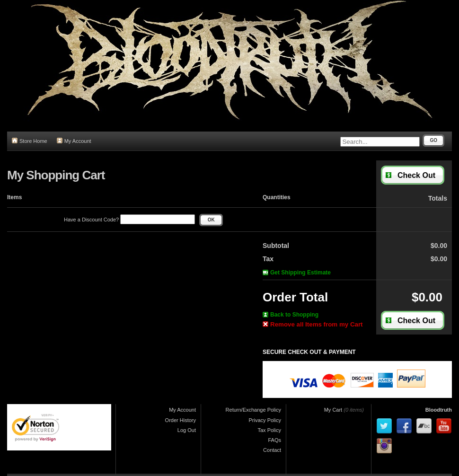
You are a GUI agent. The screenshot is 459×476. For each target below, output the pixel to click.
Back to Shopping (291, 315)
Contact (272, 450)
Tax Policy (269, 430)
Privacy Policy (265, 420)
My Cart (333, 410)
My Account (74, 141)
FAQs (274, 440)
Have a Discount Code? (129, 220)
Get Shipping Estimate (297, 273)
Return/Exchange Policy (253, 410)
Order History (181, 420)
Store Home (30, 141)
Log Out (187, 430)
